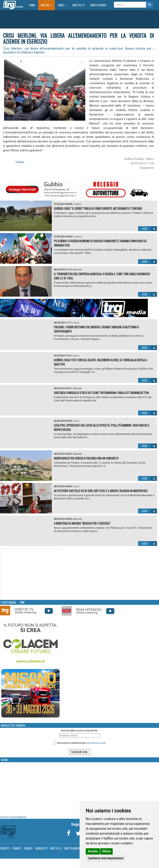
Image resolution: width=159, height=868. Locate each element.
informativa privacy (96, 743)
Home (34, 5)
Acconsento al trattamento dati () (81, 743)
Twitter (20, 162)
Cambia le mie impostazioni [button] (105, 858)
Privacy (17, 848)
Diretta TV (78, 5)
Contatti (5, 848)
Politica (78, 237)
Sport (76, 323)
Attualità (78, 270)
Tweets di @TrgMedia (13, 817)
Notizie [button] (47, 5)
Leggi (149, 229)
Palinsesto (41, 848)
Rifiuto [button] (107, 851)
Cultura (77, 204)
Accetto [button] (93, 851)
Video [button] (62, 5)
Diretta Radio (98, 5)
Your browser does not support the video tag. (31, 574)
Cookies (28, 848)
